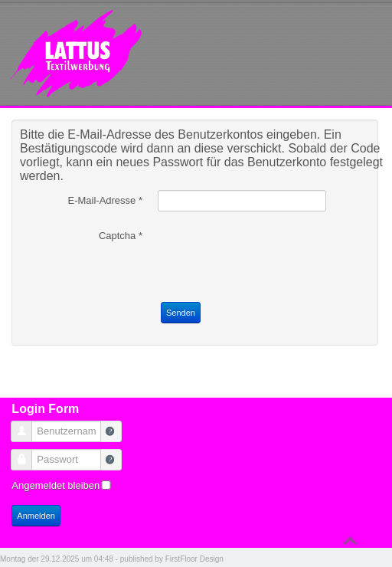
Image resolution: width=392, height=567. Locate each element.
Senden (181, 313)
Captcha (121, 236)
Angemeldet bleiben (56, 485)
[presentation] (274, 255)
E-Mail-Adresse (105, 200)
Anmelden (36, 516)
